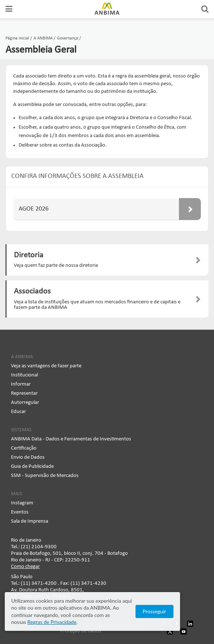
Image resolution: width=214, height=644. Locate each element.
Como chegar (25, 567)
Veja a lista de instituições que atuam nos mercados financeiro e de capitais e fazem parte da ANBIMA (97, 305)
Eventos (20, 512)
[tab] (107, 209)
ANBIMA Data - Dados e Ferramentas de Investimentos (71, 439)
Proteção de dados (81, 631)
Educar (18, 412)
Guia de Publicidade (32, 467)
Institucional (24, 375)
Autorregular (25, 403)
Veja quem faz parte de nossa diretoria (56, 266)
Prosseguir (183, 615)
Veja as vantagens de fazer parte (46, 366)
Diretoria (29, 255)
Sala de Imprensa (30, 521)
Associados (32, 291)
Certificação (24, 448)
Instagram (22, 503)
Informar (21, 384)
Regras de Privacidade (91, 622)
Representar (24, 393)
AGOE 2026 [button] (110, 209)
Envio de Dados (28, 457)
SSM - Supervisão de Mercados (45, 476)
